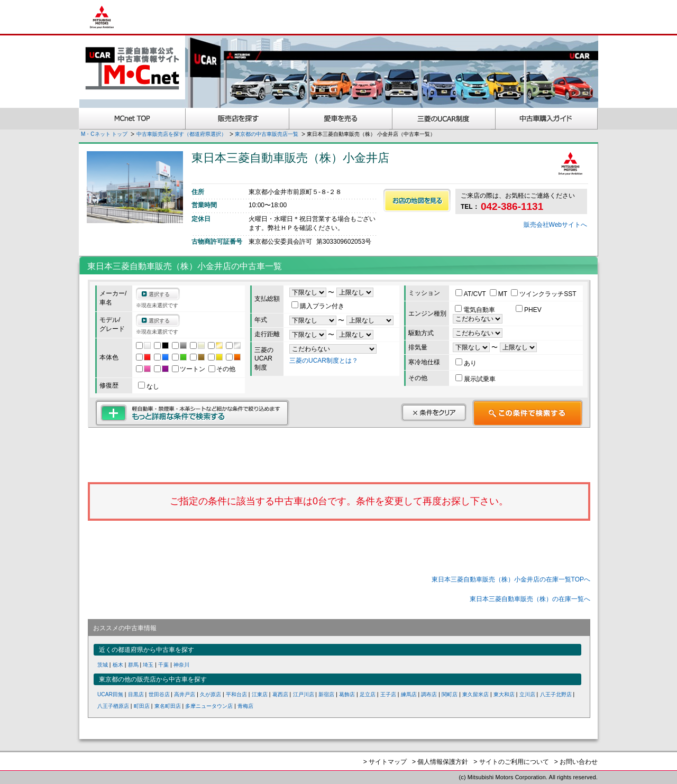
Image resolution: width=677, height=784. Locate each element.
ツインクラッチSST (543, 294)
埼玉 (148, 665)
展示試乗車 (475, 379)
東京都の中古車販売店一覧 (267, 134)
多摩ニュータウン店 (209, 706)
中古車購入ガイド (547, 119)
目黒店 (136, 694)
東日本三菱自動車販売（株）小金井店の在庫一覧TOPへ (511, 579)
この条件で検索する (528, 413)
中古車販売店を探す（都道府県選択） (181, 134)
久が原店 (211, 694)
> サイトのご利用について (511, 762)
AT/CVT (472, 294)
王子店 (388, 694)
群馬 (133, 665)
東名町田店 (168, 706)
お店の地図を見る (417, 200)
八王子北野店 (556, 694)
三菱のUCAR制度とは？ (324, 361)
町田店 (142, 706)
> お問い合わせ (576, 762)
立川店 (527, 694)
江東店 (260, 694)
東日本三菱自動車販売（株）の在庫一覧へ (530, 599)
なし (149, 386)
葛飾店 (347, 694)
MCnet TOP (132, 119)
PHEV (529, 310)
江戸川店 (304, 694)
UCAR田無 (110, 694)
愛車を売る (341, 119)
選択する (159, 294)
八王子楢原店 (113, 706)
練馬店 (409, 694)
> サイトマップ (385, 762)
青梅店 (245, 706)
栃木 (118, 665)
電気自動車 (476, 310)
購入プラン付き (318, 306)
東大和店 (504, 694)
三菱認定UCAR (444, 119)
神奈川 (181, 665)
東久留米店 (475, 694)
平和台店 (236, 694)
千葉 (163, 665)
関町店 (450, 694)
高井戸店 (185, 694)
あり (466, 363)
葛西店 (280, 694)
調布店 (429, 694)
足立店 (368, 694)
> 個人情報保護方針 (440, 762)
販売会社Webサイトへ (555, 225)
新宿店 (326, 694)
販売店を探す (237, 119)
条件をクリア (434, 412)
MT (499, 294)
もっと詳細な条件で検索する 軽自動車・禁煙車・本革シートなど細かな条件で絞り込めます (192, 413)
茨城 (103, 665)
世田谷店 (159, 694)
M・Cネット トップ (104, 134)
